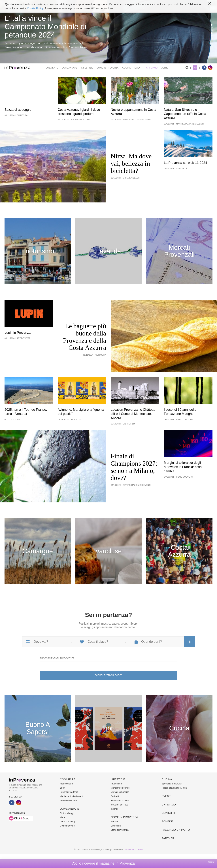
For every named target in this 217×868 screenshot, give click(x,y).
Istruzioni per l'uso (120, 805)
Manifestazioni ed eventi (72, 796)
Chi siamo (152, 68)
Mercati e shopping (120, 792)
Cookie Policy (35, 8)
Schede (167, 821)
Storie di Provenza (120, 830)
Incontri (114, 809)
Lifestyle (87, 68)
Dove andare (70, 68)
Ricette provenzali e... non (174, 788)
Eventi (138, 68)
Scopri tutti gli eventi (109, 675)
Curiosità (115, 796)
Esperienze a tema (69, 792)
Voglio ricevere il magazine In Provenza (103, 863)
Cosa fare (52, 68)
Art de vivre (116, 784)
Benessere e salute (120, 801)
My (195, 68)
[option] (109, 32)
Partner (168, 838)
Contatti (168, 813)
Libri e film (116, 826)
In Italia (114, 822)
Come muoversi (67, 826)
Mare (62, 817)
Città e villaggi (67, 813)
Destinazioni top (68, 822)
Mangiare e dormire (120, 788)
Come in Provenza (108, 68)
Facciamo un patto (176, 830)
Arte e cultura (66, 784)
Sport (62, 788)
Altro (165, 68)
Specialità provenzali (172, 784)
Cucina (126, 68)
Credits (139, 850)
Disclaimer (129, 850)
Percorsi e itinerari (69, 801)
